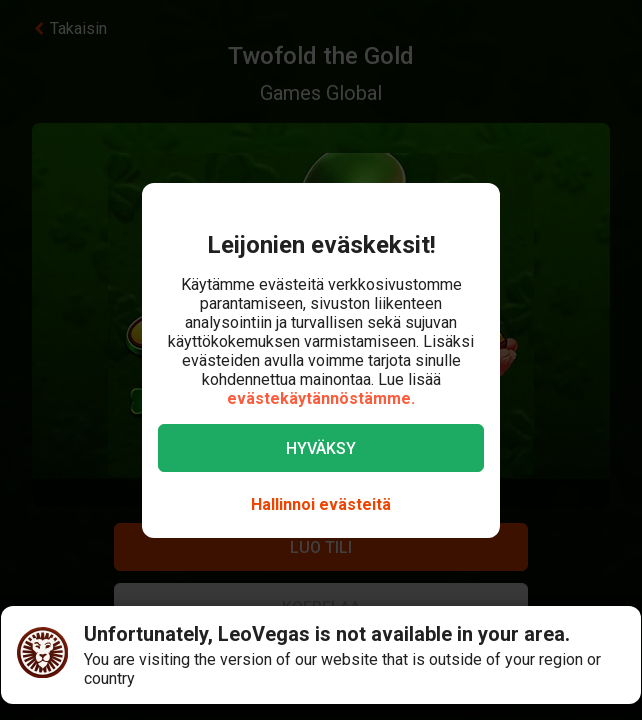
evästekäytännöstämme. (321, 398)
